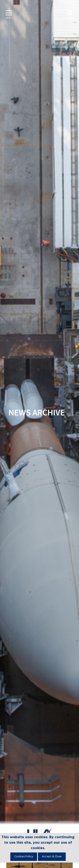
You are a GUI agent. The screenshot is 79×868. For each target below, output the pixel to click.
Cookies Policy (24, 857)
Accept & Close (52, 857)
